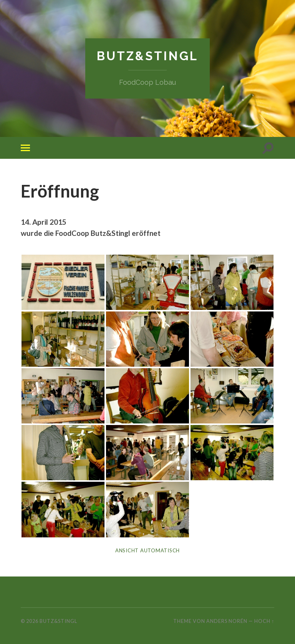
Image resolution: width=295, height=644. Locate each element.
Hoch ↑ (264, 621)
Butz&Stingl (147, 56)
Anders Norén (227, 621)
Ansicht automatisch (147, 550)
